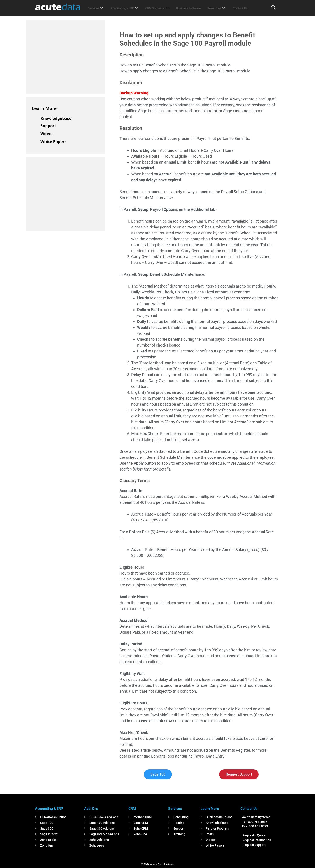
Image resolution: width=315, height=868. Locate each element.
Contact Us (97, 11)
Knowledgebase (56, 118)
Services (96, 5)
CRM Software (164, 5)
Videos (47, 134)
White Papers (53, 141)
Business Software (199, 5)
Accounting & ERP (49, 809)
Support (48, 126)
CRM (132, 809)
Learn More (44, 108)
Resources (229, 5)
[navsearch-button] (274, 8)
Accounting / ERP (128, 5)
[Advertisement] (65, 56)
